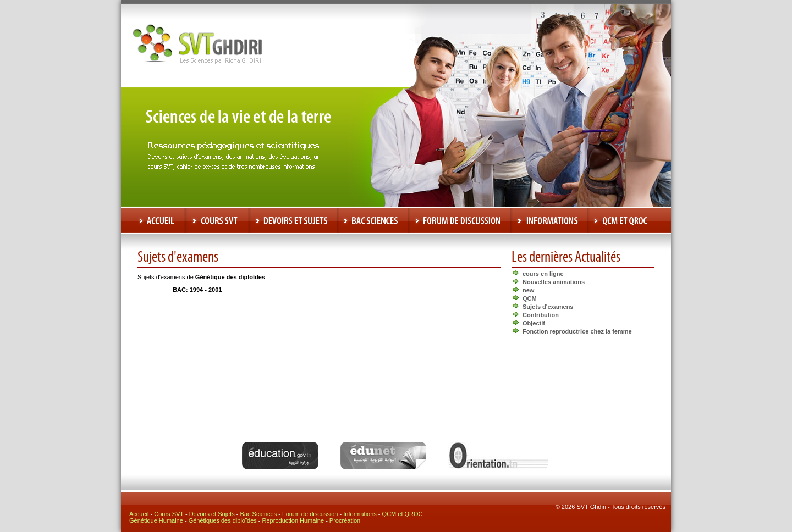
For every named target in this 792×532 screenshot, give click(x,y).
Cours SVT (169, 514)
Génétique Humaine (156, 520)
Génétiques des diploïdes (223, 520)
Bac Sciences (259, 514)
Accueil (139, 514)
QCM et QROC (403, 514)
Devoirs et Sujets (212, 514)
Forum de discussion (310, 514)
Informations (360, 514)
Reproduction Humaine (293, 520)
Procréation (345, 520)
